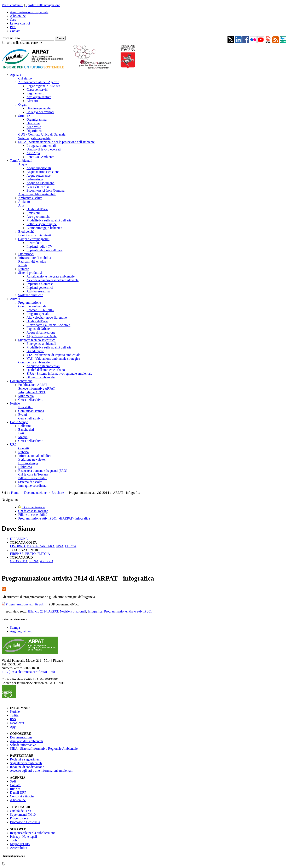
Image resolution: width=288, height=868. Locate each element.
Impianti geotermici (40, 288)
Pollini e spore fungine (42, 224)
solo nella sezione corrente (24, 43)
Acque (23, 164)
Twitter (15, 715)
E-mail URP (18, 793)
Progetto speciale (38, 314)
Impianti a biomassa (40, 284)
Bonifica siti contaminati (35, 235)
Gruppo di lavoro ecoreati (44, 149)
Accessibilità (19, 848)
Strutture (24, 116)
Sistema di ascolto (30, 482)
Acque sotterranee (39, 175)
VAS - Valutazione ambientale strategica (53, 359)
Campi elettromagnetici (34, 239)
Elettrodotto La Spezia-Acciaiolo (48, 325)
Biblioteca (25, 467)
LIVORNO (17, 546)
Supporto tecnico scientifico (37, 340)
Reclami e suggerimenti (26, 759)
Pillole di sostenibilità (33, 478)
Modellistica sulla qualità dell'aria (49, 220)
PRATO (30, 554)
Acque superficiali (39, 168)
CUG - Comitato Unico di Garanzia (42, 134)
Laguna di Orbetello (40, 329)
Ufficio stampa (28, 463)
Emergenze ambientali (41, 344)
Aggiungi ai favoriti (23, 631)
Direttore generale (39, 108)
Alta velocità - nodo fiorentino (47, 317)
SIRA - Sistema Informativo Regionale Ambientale (44, 749)
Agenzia (15, 75)
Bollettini (24, 426)
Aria (21, 205)
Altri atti (32, 101)
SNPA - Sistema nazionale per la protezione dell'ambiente (56, 142)
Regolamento (35, 93)
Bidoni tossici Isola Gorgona (45, 190)
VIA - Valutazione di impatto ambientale (53, 355)
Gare (13, 20)
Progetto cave (19, 818)
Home (15, 493)
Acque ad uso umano (41, 183)
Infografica (95, 611)
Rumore (24, 269)
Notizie (15, 403)
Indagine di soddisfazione (27, 767)
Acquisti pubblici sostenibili (37, 194)
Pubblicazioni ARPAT (33, 385)
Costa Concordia (38, 187)
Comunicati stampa (31, 411)
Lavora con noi (20, 23)
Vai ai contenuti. (12, 5)
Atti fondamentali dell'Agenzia (39, 82)
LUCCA (71, 546)
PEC (13, 27)
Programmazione (30, 303)
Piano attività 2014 (141, 611)
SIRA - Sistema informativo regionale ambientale (59, 373)
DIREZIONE (19, 539)
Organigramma (37, 119)
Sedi (13, 781)
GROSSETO (18, 561)
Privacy (15, 837)
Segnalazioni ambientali (26, 763)
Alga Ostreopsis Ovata (42, 336)
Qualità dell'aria (37, 209)
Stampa (15, 628)
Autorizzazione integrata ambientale (51, 276)
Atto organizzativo (39, 97)
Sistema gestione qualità (34, 138)
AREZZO (47, 561)
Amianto (24, 202)
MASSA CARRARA (41, 546)
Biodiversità (26, 232)
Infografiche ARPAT (32, 392)
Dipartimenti (35, 131)
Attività (15, 299)
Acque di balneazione (41, 332)
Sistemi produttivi (30, 273)
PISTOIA (44, 554)
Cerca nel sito (11, 38)
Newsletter (25, 407)
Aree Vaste (34, 127)
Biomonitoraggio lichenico (44, 228)
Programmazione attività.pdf (23, 604)
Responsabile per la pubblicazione (33, 833)
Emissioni (33, 213)
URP (13, 444)
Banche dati (26, 430)
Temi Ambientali (21, 161)
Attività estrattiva (38, 291)
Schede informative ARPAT (37, 388)
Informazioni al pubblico (35, 456)
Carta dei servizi (37, 90)
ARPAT (53, 611)
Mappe (23, 437)
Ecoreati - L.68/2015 (40, 310)
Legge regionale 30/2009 (43, 86)
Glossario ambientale (41, 377)
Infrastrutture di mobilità (35, 258)
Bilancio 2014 (38, 611)
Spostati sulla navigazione (43, 5)
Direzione (33, 123)
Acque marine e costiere (43, 172)
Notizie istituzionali (73, 611)
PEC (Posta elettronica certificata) (24, 672)
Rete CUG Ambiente (40, 157)
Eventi (23, 415)
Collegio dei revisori (40, 112)
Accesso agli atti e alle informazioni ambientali (41, 771)
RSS (13, 719)
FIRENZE (17, 554)
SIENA (33, 561)
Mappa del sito (20, 844)
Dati (21, 433)
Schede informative (23, 745)
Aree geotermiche (38, 217)
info (52, 672)
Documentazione (21, 381)
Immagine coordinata (32, 486)
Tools (14, 840)
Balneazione (35, 179)
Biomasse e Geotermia (25, 822)
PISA (60, 546)
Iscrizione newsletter (32, 459)
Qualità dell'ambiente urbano (46, 370)
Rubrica (24, 452)
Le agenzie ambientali (41, 146)
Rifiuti (23, 265)
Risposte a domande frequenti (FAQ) (43, 471)
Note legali (30, 837)
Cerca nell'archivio (31, 400)
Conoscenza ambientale (34, 362)
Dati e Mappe (19, 422)
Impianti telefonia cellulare (44, 250)
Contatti (15, 31)
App (13, 727)
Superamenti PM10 (23, 815)
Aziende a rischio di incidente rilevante (53, 280)
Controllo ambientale (32, 306)
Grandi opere (35, 351)
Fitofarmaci (26, 254)
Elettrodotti (34, 243)
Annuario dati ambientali (43, 366)
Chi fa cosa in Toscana (33, 474)
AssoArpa (33, 153)
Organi (23, 105)
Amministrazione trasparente (29, 12)
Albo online (18, 16)
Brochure (58, 493)
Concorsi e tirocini (22, 796)
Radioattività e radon (32, 261)
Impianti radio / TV (39, 246)
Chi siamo (25, 78)
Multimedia (26, 396)
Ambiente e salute (30, 198)
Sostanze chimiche (31, 295)
